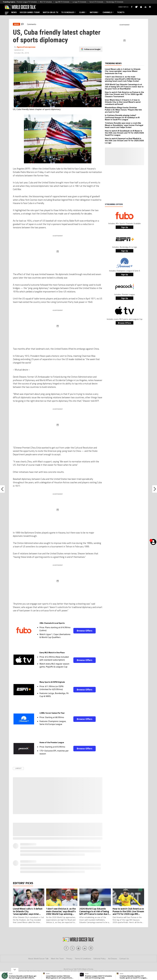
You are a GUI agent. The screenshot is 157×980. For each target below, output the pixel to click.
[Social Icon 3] (85, 948)
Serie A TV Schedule (96, 2)
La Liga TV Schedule (79, 2)
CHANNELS (108, 12)
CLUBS (83, 12)
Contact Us (124, 959)
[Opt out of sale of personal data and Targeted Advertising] (5, 976)
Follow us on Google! (92, 49)
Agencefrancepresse (26, 47)
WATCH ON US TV (51, 12)
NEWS (14, 12)
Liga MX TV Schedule (62, 2)
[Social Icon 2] (78, 948)
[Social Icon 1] (72, 948)
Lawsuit (18, 768)
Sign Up (125, 227)
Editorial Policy (100, 959)
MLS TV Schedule (46, 2)
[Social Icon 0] (66, 948)
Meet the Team (57, 959)
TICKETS (121, 12)
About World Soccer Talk (38, 959)
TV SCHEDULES (69, 12)
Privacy (69, 959)
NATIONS (95, 12)
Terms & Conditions (83, 959)
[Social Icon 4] (91, 948)
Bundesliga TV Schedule (115, 2)
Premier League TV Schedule (27, 2)
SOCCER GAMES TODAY (30, 12)
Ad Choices (113, 959)
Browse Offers (85, 631)
